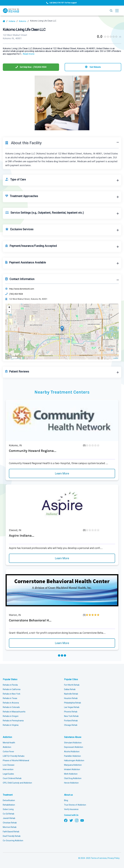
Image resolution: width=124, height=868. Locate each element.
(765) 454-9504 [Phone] (16, 294)
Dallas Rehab (70, 689)
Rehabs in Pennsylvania (13, 721)
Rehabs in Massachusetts (14, 712)
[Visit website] (93, 67)
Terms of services (99, 858)
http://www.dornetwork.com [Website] (22, 289)
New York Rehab (71, 716)
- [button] (9, 312)
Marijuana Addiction (73, 765)
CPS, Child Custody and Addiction (17, 783)
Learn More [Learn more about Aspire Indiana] (62, 558)
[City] (24, 21)
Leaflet (116, 358)
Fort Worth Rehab (72, 685)
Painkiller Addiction (72, 756)
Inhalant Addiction (72, 769)
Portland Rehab (71, 721)
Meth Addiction (71, 774)
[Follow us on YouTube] (82, 820)
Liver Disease (9, 765)
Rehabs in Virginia (11, 725)
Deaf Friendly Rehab (12, 836)
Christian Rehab (10, 823)
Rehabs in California (12, 689)
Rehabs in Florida (10, 685)
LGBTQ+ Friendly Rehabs (14, 756)
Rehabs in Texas (10, 698)
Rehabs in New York (12, 694)
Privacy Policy (113, 858)
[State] (13, 21)
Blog (66, 800)
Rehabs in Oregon (11, 716)
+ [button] (9, 307)
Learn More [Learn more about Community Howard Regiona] (62, 473)
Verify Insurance (71, 809)
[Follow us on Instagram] (77, 820)
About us (68, 795)
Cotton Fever (8, 752)
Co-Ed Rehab (9, 814)
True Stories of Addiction (75, 805)
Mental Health (9, 743)
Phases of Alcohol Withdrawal (16, 760)
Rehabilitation (9, 805)
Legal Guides (8, 774)
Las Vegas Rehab (72, 707)
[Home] (5, 21)
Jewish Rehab (9, 818)
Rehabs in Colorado (11, 707)
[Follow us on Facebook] (66, 820)
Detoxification (9, 800)
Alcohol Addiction (72, 752)
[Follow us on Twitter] (71, 820)
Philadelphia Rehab (73, 703)
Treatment (8, 795)
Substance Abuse (73, 737)
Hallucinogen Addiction (74, 760)
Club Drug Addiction (73, 778)
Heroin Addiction (71, 783)
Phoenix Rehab (71, 712)
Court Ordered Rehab (12, 778)
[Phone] (31, 67)
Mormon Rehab (10, 827)
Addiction (7, 737)
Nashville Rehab (71, 694)
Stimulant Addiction (73, 743)
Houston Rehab (71, 698)
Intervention (8, 769)
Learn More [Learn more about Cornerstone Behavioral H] (62, 643)
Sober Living (8, 809)
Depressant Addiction (74, 747)
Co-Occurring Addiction (13, 841)
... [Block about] (28, 54)
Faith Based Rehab (11, 832)
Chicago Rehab (71, 725)
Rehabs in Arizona (11, 703)
